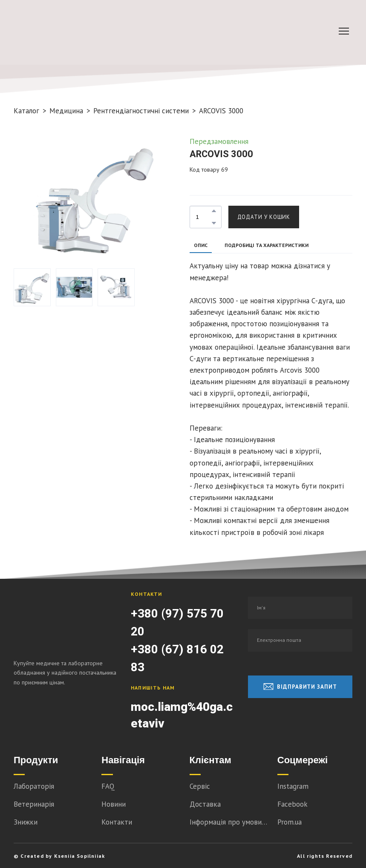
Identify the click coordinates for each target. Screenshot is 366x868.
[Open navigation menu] (344, 31)
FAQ (108, 786)
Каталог (26, 111)
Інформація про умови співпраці (229, 822)
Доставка (205, 804)
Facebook (293, 804)
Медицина (66, 111)
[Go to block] (97, 31)
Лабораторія (34, 786)
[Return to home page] (66, 619)
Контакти (117, 822)
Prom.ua (290, 822)
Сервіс (200, 786)
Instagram (293, 786)
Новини (114, 804)
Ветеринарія (34, 804)
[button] (214, 211)
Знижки (26, 822)
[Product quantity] (203, 217)
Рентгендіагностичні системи (141, 111)
